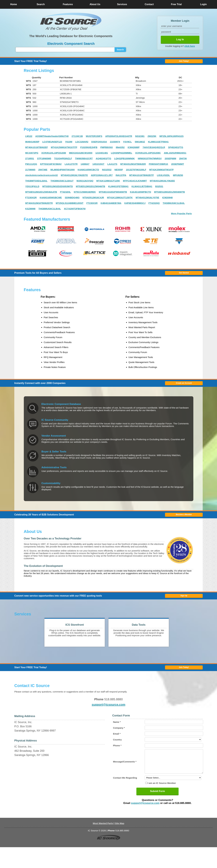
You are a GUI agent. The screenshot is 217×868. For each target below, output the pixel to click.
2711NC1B (77, 139)
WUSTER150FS (94, 139)
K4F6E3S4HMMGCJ (135, 206)
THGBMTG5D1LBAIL (36, 183)
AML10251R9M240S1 (175, 156)
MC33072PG (32, 156)
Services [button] (122, 4)
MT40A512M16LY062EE (162, 183)
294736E (43, 172)
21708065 (30, 172)
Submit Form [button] (158, 812)
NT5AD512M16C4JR (93, 200)
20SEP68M (170, 161)
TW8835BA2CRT (84, 161)
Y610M (69, 144)
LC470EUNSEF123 (52, 144)
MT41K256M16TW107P (162, 172)
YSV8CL (127, 144)
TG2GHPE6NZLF (63, 161)
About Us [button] (95, 4)
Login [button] (203, 4)
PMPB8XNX (107, 150)
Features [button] (68, 4)
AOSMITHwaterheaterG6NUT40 (52, 139)
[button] (71, 22)
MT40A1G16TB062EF (37, 150)
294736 (183, 161)
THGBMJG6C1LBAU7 (62, 183)
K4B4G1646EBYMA (111, 206)
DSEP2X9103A (99, 144)
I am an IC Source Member (162, 804)
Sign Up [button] (184, 608)
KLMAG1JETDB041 (142, 189)
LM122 (29, 139)
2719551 (30, 161)
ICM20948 (167, 200)
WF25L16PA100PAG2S (171, 139)
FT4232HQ (154, 206)
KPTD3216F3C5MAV (51, 167)
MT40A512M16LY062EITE (74, 178)
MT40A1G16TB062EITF (142, 178)
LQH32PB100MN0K (125, 161)
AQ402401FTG (103, 161)
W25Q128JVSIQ (85, 183)
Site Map (120, 844)
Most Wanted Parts (103, 844)
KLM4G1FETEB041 (118, 189)
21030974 (115, 144)
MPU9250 (178, 178)
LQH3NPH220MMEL (122, 156)
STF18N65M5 (44, 161)
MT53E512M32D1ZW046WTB (169, 195)
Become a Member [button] (184, 524)
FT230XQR (31, 200)
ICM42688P (134, 150)
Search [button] (41, 4)
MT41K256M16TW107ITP (64, 150)
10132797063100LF (136, 172)
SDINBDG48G (72, 200)
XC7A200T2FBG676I (75, 211)
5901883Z (140, 144)
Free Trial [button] (176, 4)
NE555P (119, 172)
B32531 (159, 189)
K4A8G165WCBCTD (88, 172)
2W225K (152, 139)
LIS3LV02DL (163, 178)
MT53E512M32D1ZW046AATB (41, 195)
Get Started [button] (184, 277)
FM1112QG (31, 167)
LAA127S (112, 167)
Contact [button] (149, 4)
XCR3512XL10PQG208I (54, 156)
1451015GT (98, 167)
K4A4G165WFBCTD (140, 195)
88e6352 (120, 150)
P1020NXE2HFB (89, 150)
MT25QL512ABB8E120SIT (70, 206)
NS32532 (107, 172)
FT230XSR (92, 206)
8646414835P (32, 144)
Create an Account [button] (184, 390)
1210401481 (102, 156)
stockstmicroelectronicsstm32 (42, 178)
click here (190, 46)
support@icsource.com (109, 721)
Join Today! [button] (184, 682)
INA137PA (121, 178)
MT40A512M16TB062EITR (39, 206)
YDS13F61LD (32, 189)
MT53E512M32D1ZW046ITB (90, 189)
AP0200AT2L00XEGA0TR (119, 139)
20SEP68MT (178, 167)
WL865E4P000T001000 (62, 172)
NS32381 (140, 139)
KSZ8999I (30, 211)
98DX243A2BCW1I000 (81, 156)
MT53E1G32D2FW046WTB (113, 195)
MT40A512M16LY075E (147, 200)
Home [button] (14, 4)
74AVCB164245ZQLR (154, 150)
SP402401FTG (176, 150)
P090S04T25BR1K (159, 167)
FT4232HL (65, 195)
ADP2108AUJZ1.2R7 (102, 178)
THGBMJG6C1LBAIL (174, 206)
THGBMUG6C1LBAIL (50, 211)
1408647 (85, 167)
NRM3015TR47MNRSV (150, 161)
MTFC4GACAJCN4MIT (135, 183)
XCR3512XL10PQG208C (148, 156)
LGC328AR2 (82, 144)
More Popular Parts (181, 216)
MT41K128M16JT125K (108, 183)
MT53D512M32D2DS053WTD (58, 189)
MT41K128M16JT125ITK (120, 200)
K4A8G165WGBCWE (51, 200)
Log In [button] (180, 39)
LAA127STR (71, 167)
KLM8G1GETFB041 (158, 144)
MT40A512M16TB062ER (133, 167)
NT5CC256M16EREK (85, 195)
